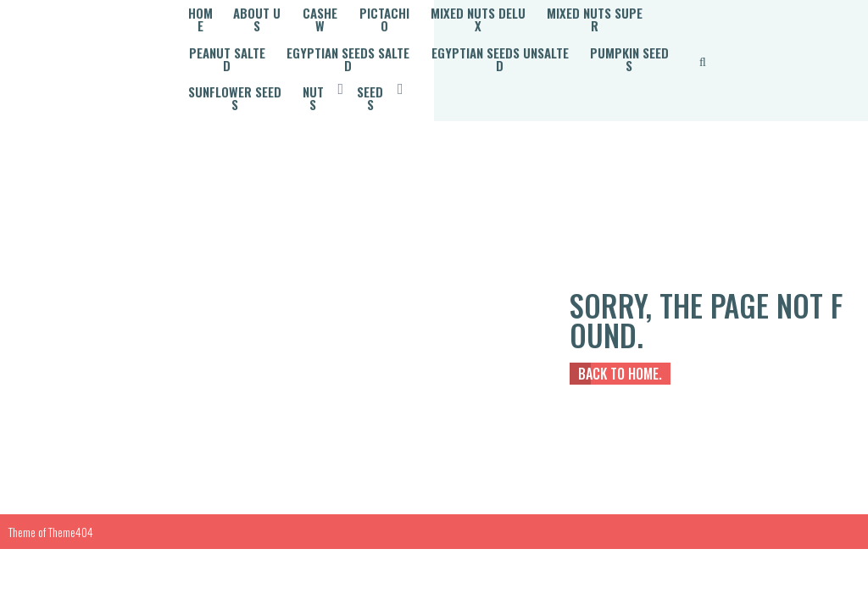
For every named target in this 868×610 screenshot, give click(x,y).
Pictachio (412, 9)
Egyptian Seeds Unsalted (264, 47)
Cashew (339, 9)
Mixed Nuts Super (242, 28)
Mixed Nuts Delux (514, 9)
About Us (267, 9)
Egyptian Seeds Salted (493, 28)
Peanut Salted (360, 28)
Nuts (609, 47)
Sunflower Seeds (522, 47)
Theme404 (71, 488)
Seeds (206, 65)
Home (203, 9)
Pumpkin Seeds (406, 47)
